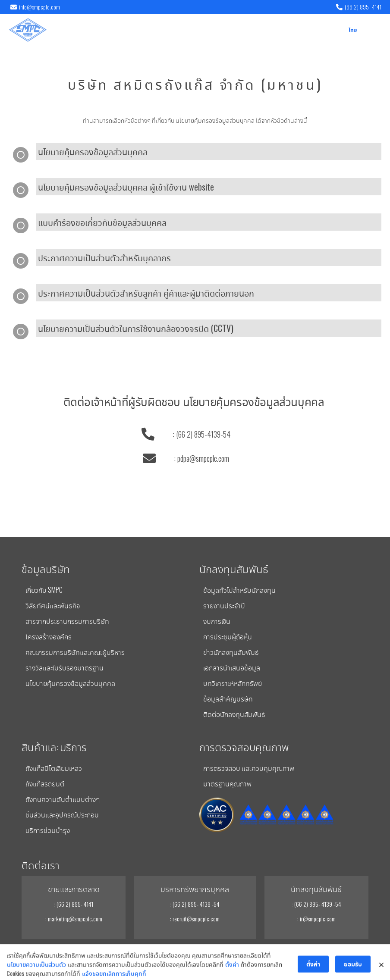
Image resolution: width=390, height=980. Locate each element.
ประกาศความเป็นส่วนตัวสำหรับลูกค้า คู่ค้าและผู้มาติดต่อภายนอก (146, 293)
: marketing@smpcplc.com (74, 919)
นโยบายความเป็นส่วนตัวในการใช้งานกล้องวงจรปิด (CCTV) (136, 328)
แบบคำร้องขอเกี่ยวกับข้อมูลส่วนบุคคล (102, 222)
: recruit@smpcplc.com (195, 919)
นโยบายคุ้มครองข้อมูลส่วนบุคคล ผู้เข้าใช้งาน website (126, 187)
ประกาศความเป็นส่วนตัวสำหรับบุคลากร (104, 257)
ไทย (353, 31)
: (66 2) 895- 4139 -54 (195, 904)
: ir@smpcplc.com (316, 919)
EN (340, 31)
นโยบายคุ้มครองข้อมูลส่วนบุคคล (93, 151)
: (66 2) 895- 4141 (74, 904)
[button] (374, 30)
